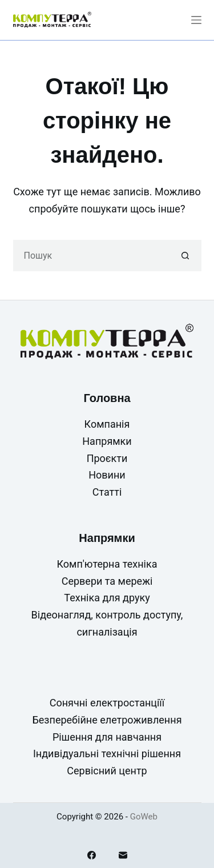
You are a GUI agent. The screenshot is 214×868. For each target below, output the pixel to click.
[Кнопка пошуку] (186, 256)
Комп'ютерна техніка (107, 564)
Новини (107, 475)
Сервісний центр (107, 771)
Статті (107, 492)
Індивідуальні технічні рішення (107, 754)
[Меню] (196, 20)
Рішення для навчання (107, 737)
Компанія (107, 424)
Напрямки (107, 441)
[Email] (123, 855)
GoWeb (144, 817)
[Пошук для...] (92, 256)
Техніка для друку (107, 598)
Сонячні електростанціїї (107, 703)
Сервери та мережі (107, 581)
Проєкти (107, 458)
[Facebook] (92, 855)
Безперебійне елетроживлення (107, 720)
